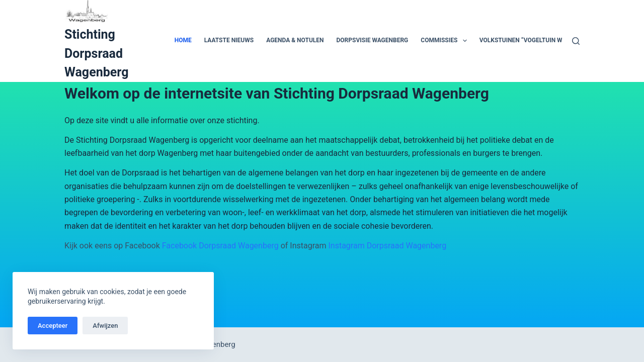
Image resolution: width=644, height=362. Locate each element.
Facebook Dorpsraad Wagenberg (220, 246)
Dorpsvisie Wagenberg (373, 40)
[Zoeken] (576, 41)
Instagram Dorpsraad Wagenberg (387, 246)
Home (183, 40)
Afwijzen (105, 326)
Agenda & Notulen (295, 40)
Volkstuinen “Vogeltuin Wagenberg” (538, 40)
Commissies (446, 41)
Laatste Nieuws (229, 40)
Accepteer (53, 326)
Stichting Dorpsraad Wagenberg (96, 53)
